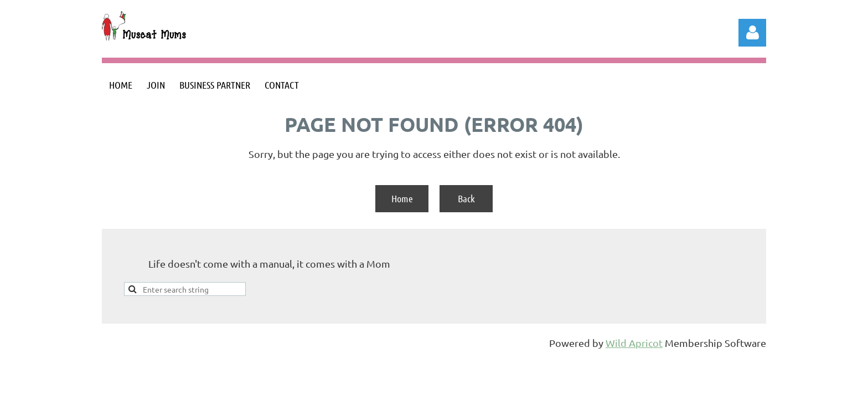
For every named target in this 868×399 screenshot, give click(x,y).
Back (466, 198)
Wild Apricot (634, 343)
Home (402, 198)
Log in (752, 33)
